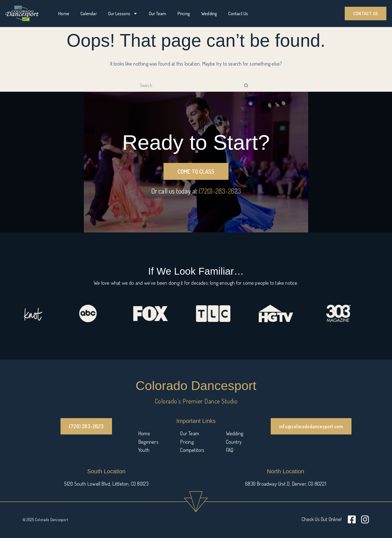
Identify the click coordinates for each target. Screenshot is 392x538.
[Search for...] (190, 85)
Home (64, 14)
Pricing (184, 14)
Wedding (209, 14)
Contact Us (238, 14)
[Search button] (246, 85)
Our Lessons (123, 14)
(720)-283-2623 (220, 191)
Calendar (89, 14)
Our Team (158, 14)
